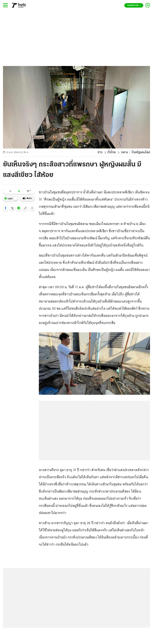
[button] (6, 208)
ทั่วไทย (112, 152)
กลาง (124, 152)
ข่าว (100, 152)
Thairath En (134, 5)
